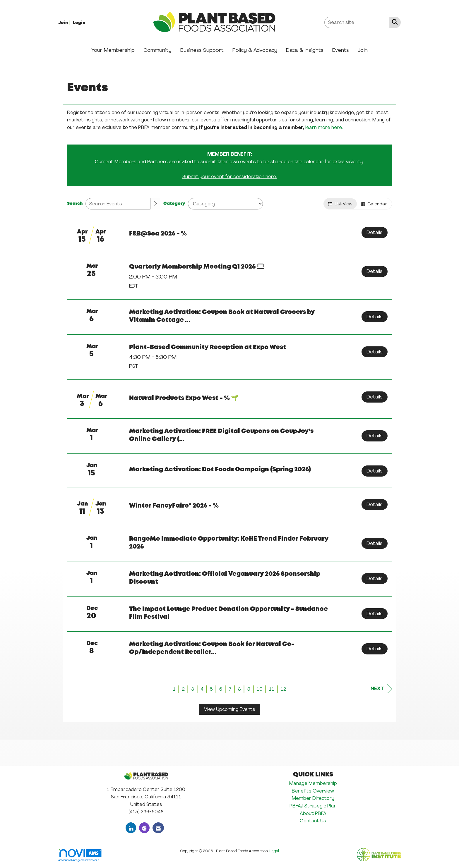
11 (272, 689)
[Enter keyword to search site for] (357, 22)
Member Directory (313, 798)
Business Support (202, 50)
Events (341, 50)
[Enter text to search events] (118, 204)
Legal (274, 851)
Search (75, 204)
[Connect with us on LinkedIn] (131, 828)
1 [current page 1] (174, 689)
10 (260, 689)
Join (363, 50)
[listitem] (65, 22)
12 (283, 689)
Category (174, 204)
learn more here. (324, 127)
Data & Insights (305, 50)
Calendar (374, 204)
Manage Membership (313, 783)
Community (157, 50)
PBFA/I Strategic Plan (313, 806)
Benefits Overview (313, 791)
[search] (155, 204)
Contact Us (313, 821)
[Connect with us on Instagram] (144, 828)
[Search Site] (394, 22)
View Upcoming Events (230, 709)
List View (340, 204)
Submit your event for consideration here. (230, 177)
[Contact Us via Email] (158, 828)
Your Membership (113, 50)
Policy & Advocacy (255, 50)
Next (381, 689)
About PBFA (313, 813)
